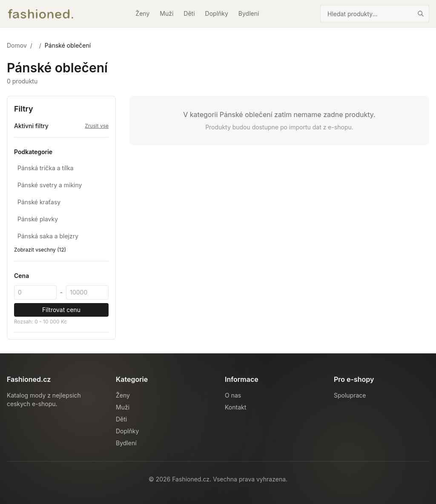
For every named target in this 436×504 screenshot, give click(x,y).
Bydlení (249, 13)
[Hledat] (421, 14)
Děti (189, 13)
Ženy (142, 13)
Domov (17, 45)
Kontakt (235, 407)
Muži (166, 13)
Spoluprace (350, 395)
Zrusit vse (97, 126)
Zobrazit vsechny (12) (40, 250)
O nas (233, 395)
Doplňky (217, 13)
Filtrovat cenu (61, 310)
